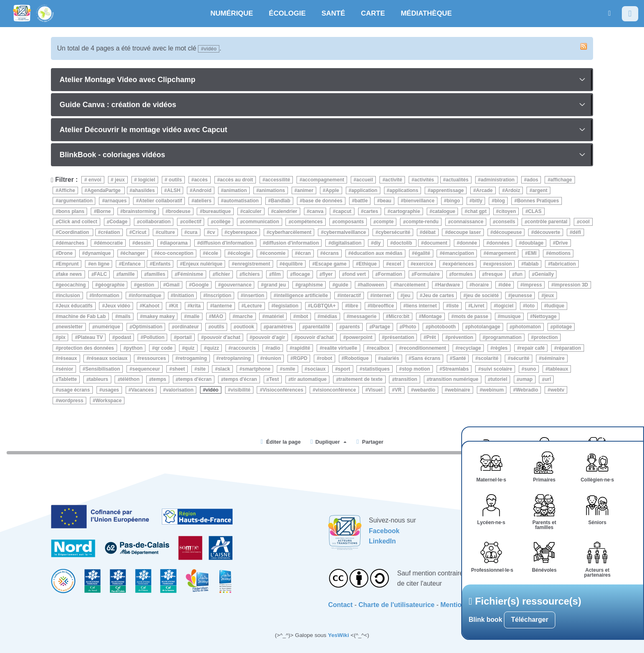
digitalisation (346, 243)
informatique (146, 296)
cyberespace (242, 232)
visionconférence (336, 390)
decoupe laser (464, 232)
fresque (494, 275)
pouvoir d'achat (222, 337)
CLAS (535, 211)
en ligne (100, 264)
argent (540, 190)
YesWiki (338, 635)
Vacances (142, 390)
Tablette (68, 380)
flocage (301, 275)
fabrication (563, 264)
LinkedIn (382, 541)
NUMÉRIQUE (232, 13)
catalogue (444, 211)
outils (174, 180)
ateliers (203, 201)
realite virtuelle (340, 348)
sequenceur (146, 369)
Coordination (74, 232)
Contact (340, 605)
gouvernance (236, 285)
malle (193, 316)
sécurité (520, 358)
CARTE (373, 13)
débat (429, 232)
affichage (561, 180)
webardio (424, 390)
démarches (71, 243)
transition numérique (454, 380)
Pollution (154, 337)
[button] (609, 13)
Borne (104, 211)
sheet (178, 369)
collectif (192, 222)
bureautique (217, 211)
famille (127, 275)
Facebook (384, 531)
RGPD (300, 358)
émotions (560, 253)
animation (235, 190)
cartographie (405, 211)
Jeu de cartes (438, 296)
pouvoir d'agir (269, 337)
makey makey (159, 316)
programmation (504, 337)
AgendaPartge (105, 190)
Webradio (527, 390)
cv (212, 232)
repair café (532, 348)
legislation (286, 306)
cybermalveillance (345, 232)
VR (398, 390)
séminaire (553, 358)
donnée (468, 243)
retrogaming (193, 358)
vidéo (212, 390)
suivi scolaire (497, 369)
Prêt (431, 337)
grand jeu (275, 285)
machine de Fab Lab (82, 316)
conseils (505, 222)
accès (201, 180)
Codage (118, 222)
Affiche (67, 190)
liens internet (422, 306)
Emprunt (68, 264)
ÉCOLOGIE (287, 13)
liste (454, 306)
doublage (532, 243)
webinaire (459, 390)
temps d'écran (195, 380)
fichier (223, 275)
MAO (217, 316)
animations (272, 190)
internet (382, 296)
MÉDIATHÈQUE (426, 13)
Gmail (173, 285)
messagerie (363, 316)
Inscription (219, 296)
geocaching (72, 285)
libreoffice (382, 306)
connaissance (467, 222)
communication (261, 222)
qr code (164, 348)
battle (361, 201)
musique (510, 316)
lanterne (222, 306)
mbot (302, 316)
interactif (351, 296)
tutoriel (499, 380)
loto (530, 306)
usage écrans (74, 390)
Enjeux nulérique (203, 264)
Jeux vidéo (117, 306)
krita (195, 306)
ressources (153, 358)
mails (124, 316)
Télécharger (530, 620)
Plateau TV (90, 337)
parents (351, 327)
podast (123, 337)
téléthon (130, 380)
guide (342, 285)
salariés (390, 358)
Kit (175, 306)
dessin (143, 243)
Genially (544, 275)
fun (519, 275)
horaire (481, 285)
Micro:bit (399, 316)
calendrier (285, 211)
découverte (547, 232)
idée (506, 285)
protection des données (86, 348)
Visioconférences (283, 390)
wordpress (71, 401)
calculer (252, 211)
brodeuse (179, 211)
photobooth (442, 327)
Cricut (139, 232)
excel (395, 264)
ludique (555, 306)
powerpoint (359, 337)
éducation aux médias (377, 253)
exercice (423, 264)
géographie (111, 285)
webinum (493, 390)
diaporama (175, 243)
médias (329, 316)
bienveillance (419, 201)
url (548, 380)
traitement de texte (361, 380)
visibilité (241, 390)
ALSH (174, 190)
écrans (331, 253)
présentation (399, 337)
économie (274, 253)
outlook (245, 327)
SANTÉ (333, 13)
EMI (532, 253)
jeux (119, 180)
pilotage (562, 327)
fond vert (355, 275)
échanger (134, 253)
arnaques (116, 201)
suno (530, 369)
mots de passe (471, 316)
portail (184, 337)
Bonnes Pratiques (538, 201)
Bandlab (280, 201)
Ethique (368, 264)
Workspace (108, 401)
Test (274, 380)
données (499, 243)
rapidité (301, 348)
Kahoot (151, 306)
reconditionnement (424, 348)
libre (353, 306)
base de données (322, 201)
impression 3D (571, 285)
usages (110, 390)
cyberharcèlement (291, 232)
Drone (66, 253)
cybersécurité (394, 232)
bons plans (71, 211)
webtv (557, 390)
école (212, 253)
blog (500, 201)
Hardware (449, 285)
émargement (501, 253)
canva (316, 211)
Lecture (253, 306)
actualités (457, 180)
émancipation (458, 253)
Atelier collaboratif (160, 201)
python (134, 348)
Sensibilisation (103, 369)
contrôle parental (547, 222)
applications (404, 190)
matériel (274, 316)
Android (202, 190)
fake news (70, 275)
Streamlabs (456, 369)
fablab (531, 264)
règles (500, 348)
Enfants (161, 264)
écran (304, 253)
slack (224, 369)
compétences (307, 222)
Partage (381, 327)
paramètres (279, 327)
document (436, 243)
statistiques (376, 369)
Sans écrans (426, 358)
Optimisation (147, 327)
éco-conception (175, 253)
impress (532, 285)
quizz (213, 348)
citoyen (507, 211)
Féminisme (190, 275)
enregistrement (252, 264)
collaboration (155, 222)
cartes (371, 211)
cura (192, 232)
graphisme (311, 285)
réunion (272, 358)
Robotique (356, 358)
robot (326, 358)
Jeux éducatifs (75, 306)
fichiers (251, 275)
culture (167, 232)
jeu (407, 296)
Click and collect (78, 222)
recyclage (470, 348)
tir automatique (309, 380)
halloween (372, 285)
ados (532, 180)
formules (462, 275)
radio (274, 348)
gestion (146, 285)
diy (377, 243)
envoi (94, 180)
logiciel (146, 180)
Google (200, 285)
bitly (477, 201)
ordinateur (187, 327)
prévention (461, 337)
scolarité (488, 358)
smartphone (256, 369)
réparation (569, 348)
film (276, 275)
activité (394, 180)
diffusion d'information (227, 243)
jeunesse (521, 296)
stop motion (416, 369)
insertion (254, 296)
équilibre (292, 264)
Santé (459, 358)
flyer (328, 275)
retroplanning (235, 358)
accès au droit (236, 180)
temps (159, 380)
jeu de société (482, 296)
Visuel (375, 390)
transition (406, 380)
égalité (423, 253)
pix (62, 337)
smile (289, 369)
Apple (332, 190)
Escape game (331, 264)
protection (546, 337)
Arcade (484, 190)
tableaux (558, 369)
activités (425, 180)
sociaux (316, 369)
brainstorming (139, 211)
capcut (344, 211)
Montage (431, 316)
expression (499, 264)
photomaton (526, 327)
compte (385, 222)
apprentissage (447, 190)
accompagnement (323, 180)
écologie (240, 253)
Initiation (184, 296)
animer (305, 190)
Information (106, 296)
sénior (66, 369)
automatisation (241, 201)
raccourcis (244, 348)
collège (222, 222)
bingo (453, 201)
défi (577, 232)
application (364, 190)
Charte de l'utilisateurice (397, 605)
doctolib (403, 243)
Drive (562, 243)
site (201, 369)
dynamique (98, 253)
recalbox (379, 348)
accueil (365, 180)
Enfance (132, 264)
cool (585, 222)
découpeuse (507, 232)
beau (386, 201)
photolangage (484, 327)
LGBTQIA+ (323, 306)
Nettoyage (545, 316)
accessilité (278, 180)
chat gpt (477, 211)
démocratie (110, 243)
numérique (107, 327)
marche (244, 316)
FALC (100, 275)
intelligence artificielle (302, 296)
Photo (409, 327)
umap (526, 380)
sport (344, 369)
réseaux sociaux (108, 358)
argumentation (75, 201)
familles (156, 275)
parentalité (318, 327)
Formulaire (427, 275)
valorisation (180, 390)
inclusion (69, 296)
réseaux (68, 358)
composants (349, 222)
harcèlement (411, 285)
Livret (478, 306)
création (110, 232)
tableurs (99, 380)
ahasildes (144, 190)
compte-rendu (422, 222)
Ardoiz (512, 190)
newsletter (70, 327)
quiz (190, 348)
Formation (390, 275)
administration (498, 180)
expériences (459, 264)
